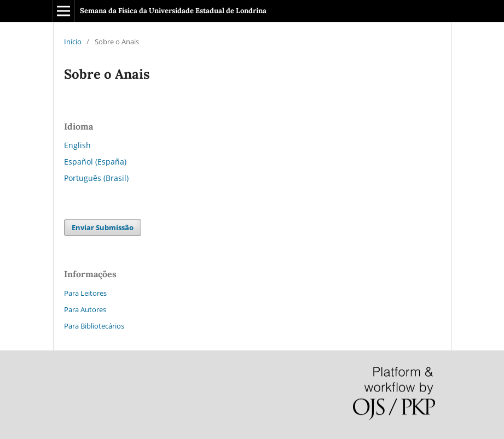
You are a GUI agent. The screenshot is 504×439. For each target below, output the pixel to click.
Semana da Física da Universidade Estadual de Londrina (173, 11)
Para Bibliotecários (94, 326)
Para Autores (85, 309)
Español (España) (95, 162)
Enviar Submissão (103, 227)
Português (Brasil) (96, 178)
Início (73, 42)
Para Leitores (85, 293)
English (77, 145)
